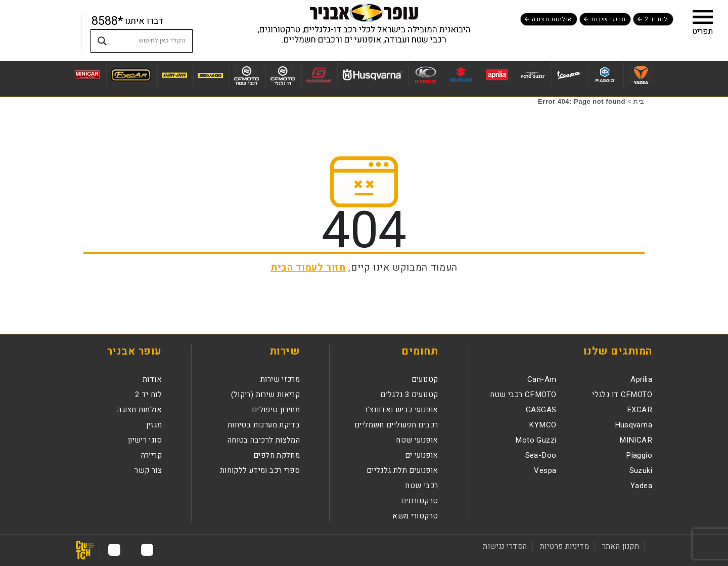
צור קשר (148, 470)
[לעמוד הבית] (364, 12)
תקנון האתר (621, 546)
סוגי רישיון (145, 440)
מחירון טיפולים (276, 410)
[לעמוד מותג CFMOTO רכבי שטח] (246, 75)
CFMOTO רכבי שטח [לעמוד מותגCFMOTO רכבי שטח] (523, 395)
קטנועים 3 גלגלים (409, 395)
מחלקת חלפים (277, 455)
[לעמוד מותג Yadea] (641, 75)
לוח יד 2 (656, 19)
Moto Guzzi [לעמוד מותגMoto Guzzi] (536, 440)
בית (639, 101)
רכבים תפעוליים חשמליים (396, 425)
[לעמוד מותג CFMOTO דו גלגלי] (283, 75)
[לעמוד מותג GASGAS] (318, 75)
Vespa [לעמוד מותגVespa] (545, 470)
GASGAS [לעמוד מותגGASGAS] (541, 410)
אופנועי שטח (417, 440)
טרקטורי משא (415, 516)
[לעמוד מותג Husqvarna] (372, 74)
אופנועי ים (422, 455)
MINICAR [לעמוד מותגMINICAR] (636, 440)
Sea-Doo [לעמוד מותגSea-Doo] (541, 455)
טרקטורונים (420, 501)
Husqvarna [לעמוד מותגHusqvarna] (633, 425)
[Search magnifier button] (102, 41)
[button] (703, 17)
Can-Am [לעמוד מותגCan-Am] (542, 379)
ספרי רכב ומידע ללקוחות (260, 470)
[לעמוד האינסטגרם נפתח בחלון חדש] (131, 550)
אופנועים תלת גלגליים (402, 470)
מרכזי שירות (608, 19)
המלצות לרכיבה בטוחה (264, 440)
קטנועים (425, 379)
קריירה (151, 455)
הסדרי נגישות (505, 546)
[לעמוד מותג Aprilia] (497, 75)
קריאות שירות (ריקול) (266, 395)
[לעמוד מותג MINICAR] (87, 75)
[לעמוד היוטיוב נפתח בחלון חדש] (114, 550)
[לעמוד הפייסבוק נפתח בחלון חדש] (147, 550)
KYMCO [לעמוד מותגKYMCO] (542, 425)
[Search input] (151, 41)
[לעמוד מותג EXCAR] (131, 75)
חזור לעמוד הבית (308, 268)
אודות (152, 379)
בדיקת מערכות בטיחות (264, 425)
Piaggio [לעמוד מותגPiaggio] (639, 455)
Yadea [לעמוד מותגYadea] (641, 486)
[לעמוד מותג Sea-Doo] (210, 75)
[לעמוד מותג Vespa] (568, 75)
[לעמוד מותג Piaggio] (604, 75)
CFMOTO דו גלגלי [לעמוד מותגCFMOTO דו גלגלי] (622, 395)
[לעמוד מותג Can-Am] (174, 75)
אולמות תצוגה (552, 19)
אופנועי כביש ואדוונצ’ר (401, 410)
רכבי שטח (421, 486)
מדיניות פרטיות (564, 546)
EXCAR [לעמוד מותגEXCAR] (640, 410)
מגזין (154, 425)
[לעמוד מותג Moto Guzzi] (533, 75)
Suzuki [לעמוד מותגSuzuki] (641, 470)
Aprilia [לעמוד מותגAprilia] (641, 379)
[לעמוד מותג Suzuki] (461, 75)
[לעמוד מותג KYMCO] (425, 75)
